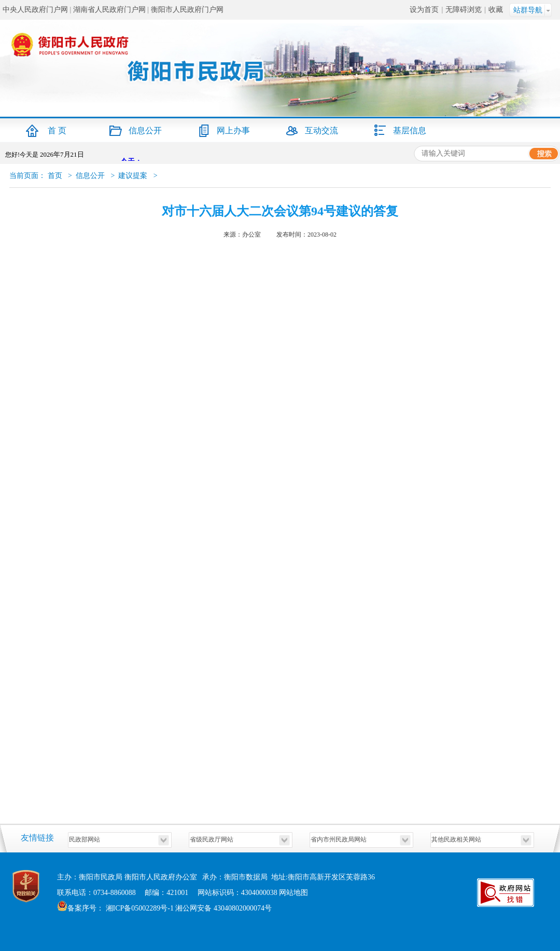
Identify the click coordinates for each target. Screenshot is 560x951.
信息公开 (145, 130)
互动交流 (321, 130)
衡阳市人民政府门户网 (187, 10)
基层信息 (410, 130)
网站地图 (293, 893)
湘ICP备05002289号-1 (139, 908)
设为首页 (424, 10)
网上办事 (233, 130)
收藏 (496, 10)
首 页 (57, 130)
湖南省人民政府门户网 (109, 10)
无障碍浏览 (464, 10)
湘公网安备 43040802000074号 (223, 908)
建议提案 (133, 176)
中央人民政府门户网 (35, 10)
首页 (55, 176)
